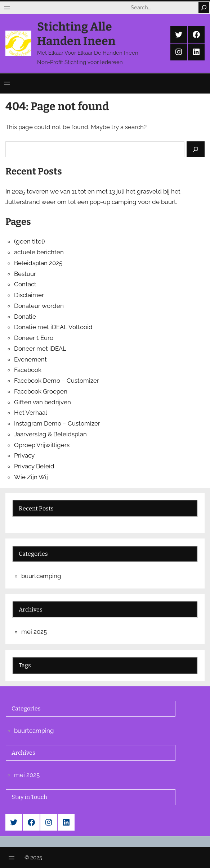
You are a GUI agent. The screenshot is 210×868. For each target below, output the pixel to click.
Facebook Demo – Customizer (57, 381)
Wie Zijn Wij (31, 477)
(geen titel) (30, 241)
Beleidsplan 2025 (38, 263)
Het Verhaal (31, 413)
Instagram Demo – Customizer (57, 423)
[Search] (204, 8)
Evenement (30, 359)
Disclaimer (29, 295)
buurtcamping (41, 576)
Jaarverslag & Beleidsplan (50, 434)
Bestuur (25, 274)
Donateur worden (39, 306)
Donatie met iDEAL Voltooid (53, 327)
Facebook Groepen (41, 391)
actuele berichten (39, 252)
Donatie (25, 317)
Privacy (24, 455)
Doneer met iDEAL (40, 349)
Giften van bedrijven (43, 402)
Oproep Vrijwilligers (42, 445)
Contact (25, 284)
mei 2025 (34, 632)
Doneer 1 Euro (34, 338)
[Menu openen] (7, 8)
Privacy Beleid (34, 466)
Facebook (28, 370)
